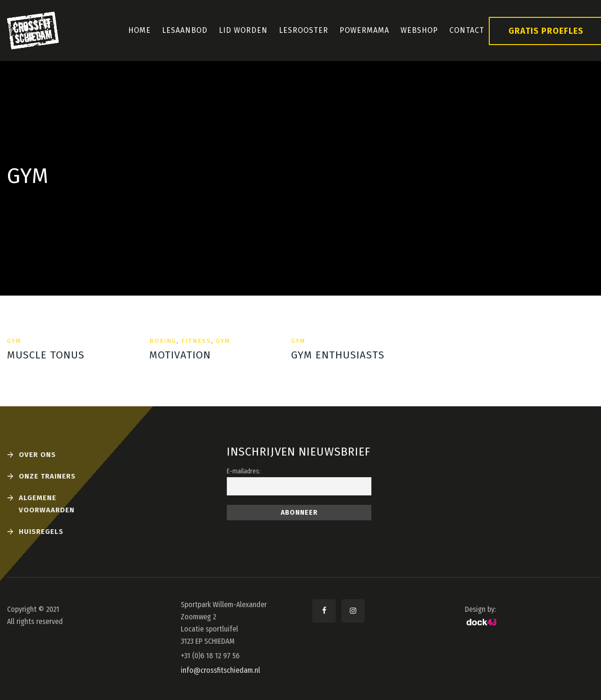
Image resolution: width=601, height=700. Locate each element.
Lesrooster (304, 30)
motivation (180, 355)
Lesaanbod (185, 30)
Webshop (419, 30)
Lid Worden (243, 30)
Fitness (196, 341)
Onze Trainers (47, 476)
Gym (14, 341)
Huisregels (41, 532)
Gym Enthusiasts (338, 355)
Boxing (163, 341)
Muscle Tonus (46, 355)
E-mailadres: (244, 471)
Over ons (37, 455)
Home (139, 30)
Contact (467, 30)
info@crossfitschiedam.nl (220, 670)
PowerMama (364, 30)
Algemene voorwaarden (47, 504)
